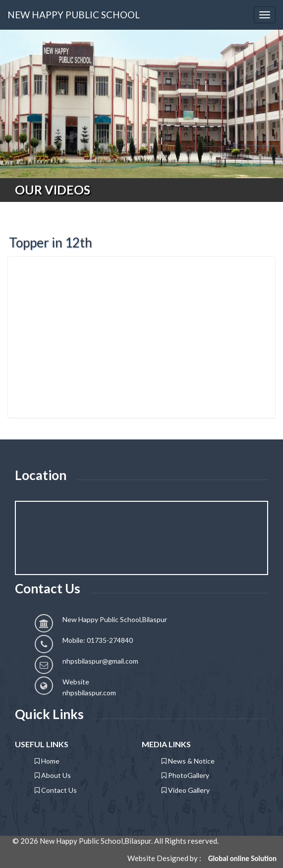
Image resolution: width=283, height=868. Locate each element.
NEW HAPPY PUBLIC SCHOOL (74, 15)
